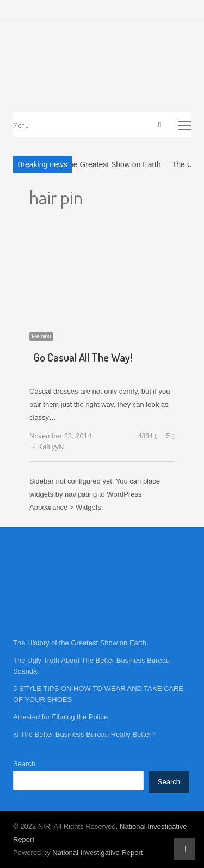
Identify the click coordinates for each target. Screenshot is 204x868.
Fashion (41, 336)
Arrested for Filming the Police (60, 717)
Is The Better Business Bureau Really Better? (84, 734)
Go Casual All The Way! (83, 357)
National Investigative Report (97, 852)
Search (24, 764)
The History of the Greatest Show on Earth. (90, 164)
